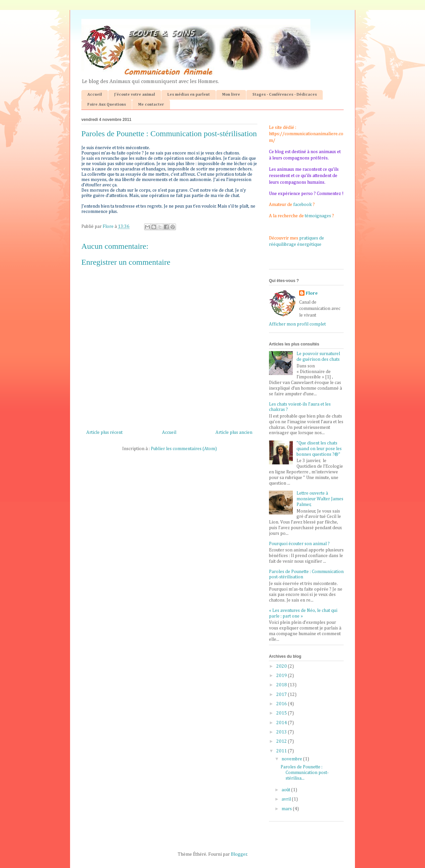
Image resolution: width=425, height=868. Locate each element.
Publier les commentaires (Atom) (184, 449)
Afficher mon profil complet (297, 324)
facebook (302, 205)
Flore (312, 293)
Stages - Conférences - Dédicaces (285, 95)
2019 (282, 676)
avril (287, 799)
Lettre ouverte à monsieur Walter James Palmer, (320, 499)
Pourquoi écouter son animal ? (299, 544)
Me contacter (151, 105)
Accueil (95, 95)
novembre (292, 759)
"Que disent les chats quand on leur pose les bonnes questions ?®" (319, 449)
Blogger (239, 854)
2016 (282, 704)
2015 (282, 713)
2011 (282, 751)
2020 (282, 666)
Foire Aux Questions (107, 105)
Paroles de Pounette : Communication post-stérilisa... (305, 773)
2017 (282, 695)
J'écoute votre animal (135, 95)
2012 (282, 741)
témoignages (318, 216)
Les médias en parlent (189, 95)
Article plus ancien (234, 433)
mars (287, 809)
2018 (282, 685)
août (286, 790)
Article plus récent (104, 433)
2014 (282, 723)
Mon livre (231, 95)
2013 (282, 732)
